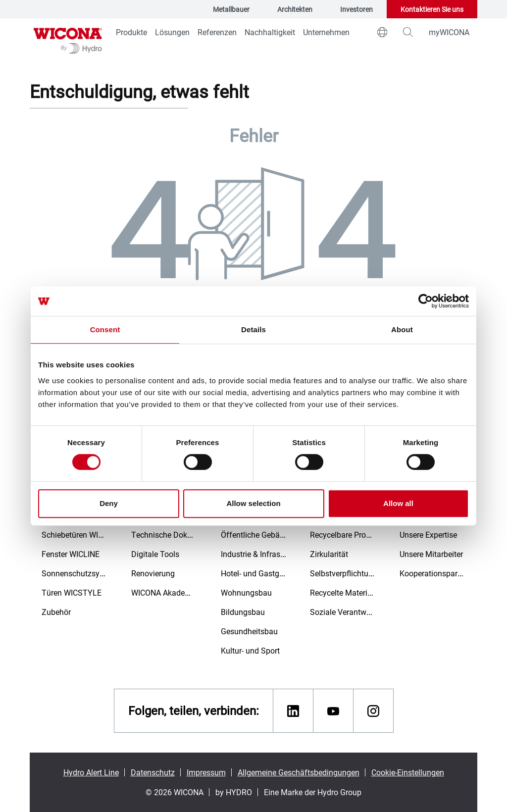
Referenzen (217, 32)
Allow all (398, 503)
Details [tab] (253, 330)
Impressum (206, 772)
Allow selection (253, 503)
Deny (109, 503)
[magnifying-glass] (408, 32)
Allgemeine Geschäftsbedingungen (299, 772)
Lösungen (172, 32)
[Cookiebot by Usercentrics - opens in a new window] (426, 301)
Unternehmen (326, 32)
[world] (382, 32)
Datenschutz (153, 772)
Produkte (131, 32)
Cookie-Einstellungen (408, 772)
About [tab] (402, 330)
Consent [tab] (105, 330)
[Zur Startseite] (68, 40)
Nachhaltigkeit (270, 32)
